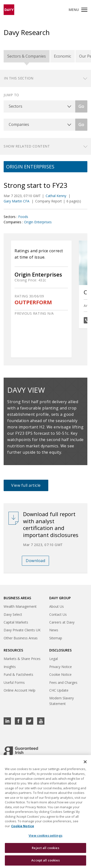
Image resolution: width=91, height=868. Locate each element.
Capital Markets (16, 622)
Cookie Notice (60, 674)
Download (35, 561)
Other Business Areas (21, 638)
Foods (23, 217)
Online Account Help (20, 690)
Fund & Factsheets (18, 674)
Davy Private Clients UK (22, 630)
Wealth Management (20, 606)
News (54, 630)
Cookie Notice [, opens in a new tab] (23, 826)
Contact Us (58, 614)
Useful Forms (14, 682)
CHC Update (59, 690)
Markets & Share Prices (22, 659)
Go (81, 106)
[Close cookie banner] (85, 762)
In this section (19, 78)
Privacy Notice (61, 667)
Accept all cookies (45, 861)
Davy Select (13, 614)
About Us (57, 606)
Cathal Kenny (56, 196)
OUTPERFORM (33, 302)
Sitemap (56, 638)
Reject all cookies (45, 848)
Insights (10, 667)
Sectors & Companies (27, 56)
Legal (54, 659)
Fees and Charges (63, 682)
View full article (26, 485)
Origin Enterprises (38, 222)
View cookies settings (45, 836)
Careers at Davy (62, 622)
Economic (62, 56)
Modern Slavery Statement (62, 701)
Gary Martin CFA (17, 201)
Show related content (27, 146)
